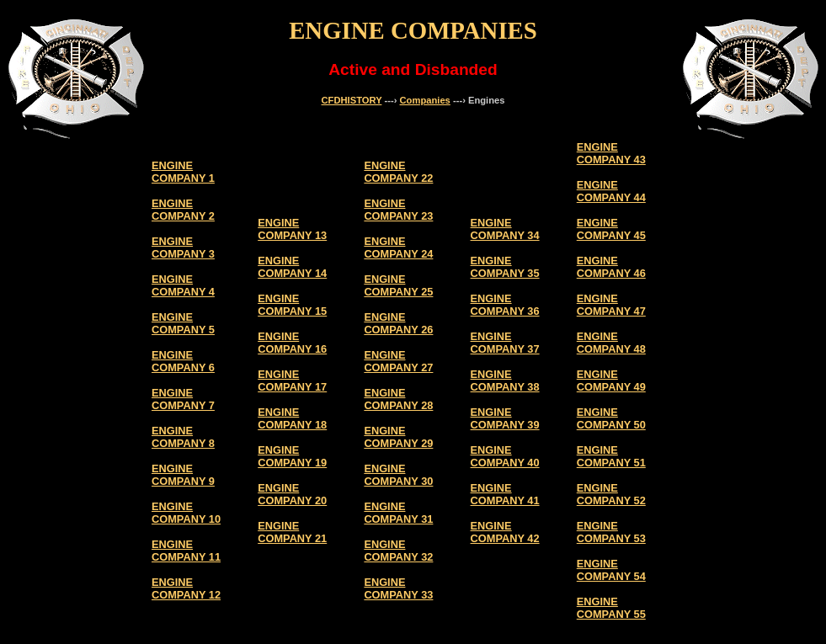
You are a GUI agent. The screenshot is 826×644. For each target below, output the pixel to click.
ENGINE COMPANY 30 (398, 475)
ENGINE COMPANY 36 (505, 305)
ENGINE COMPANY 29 (398, 437)
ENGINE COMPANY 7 (183, 399)
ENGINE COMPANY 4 (183, 285)
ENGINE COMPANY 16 (292, 343)
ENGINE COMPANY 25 (398, 285)
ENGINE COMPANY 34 (505, 229)
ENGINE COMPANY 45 (611, 229)
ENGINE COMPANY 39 (505, 418)
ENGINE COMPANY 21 (292, 532)
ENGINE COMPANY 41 (505, 494)
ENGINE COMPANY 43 (611, 153)
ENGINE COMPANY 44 (611, 191)
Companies (425, 100)
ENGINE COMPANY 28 (398, 399)
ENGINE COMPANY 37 (505, 343)
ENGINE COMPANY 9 (183, 475)
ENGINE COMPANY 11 (186, 551)
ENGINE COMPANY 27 (398, 361)
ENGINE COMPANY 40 (505, 456)
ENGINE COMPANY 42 (505, 532)
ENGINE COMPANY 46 (611, 267)
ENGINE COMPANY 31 (398, 513)
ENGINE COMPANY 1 (183, 172)
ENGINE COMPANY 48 (611, 343)
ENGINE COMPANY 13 (292, 229)
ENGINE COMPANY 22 (398, 172)
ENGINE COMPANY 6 (183, 361)
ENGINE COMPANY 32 (398, 551)
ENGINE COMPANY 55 (611, 608)
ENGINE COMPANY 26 (398, 323)
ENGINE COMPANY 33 (398, 588)
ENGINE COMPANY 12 (186, 588)
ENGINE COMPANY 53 (611, 532)
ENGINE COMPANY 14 (292, 267)
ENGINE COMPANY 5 (183, 323)
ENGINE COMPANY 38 (505, 381)
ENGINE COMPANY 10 (186, 513)
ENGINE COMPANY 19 (292, 456)
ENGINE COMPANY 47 (611, 305)
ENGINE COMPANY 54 (611, 570)
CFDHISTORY (352, 100)
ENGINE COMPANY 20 (292, 494)
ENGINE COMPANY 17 (292, 381)
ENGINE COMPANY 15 (292, 305)
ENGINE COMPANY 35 (505, 267)
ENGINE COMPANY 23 (398, 210)
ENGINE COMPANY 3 (183, 247)
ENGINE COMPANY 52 (611, 494)
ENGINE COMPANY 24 (398, 247)
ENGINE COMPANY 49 (611, 381)
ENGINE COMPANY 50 (611, 418)
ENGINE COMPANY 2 (183, 210)
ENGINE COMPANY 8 (183, 437)
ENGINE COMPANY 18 (292, 418)
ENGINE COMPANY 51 (611, 456)
